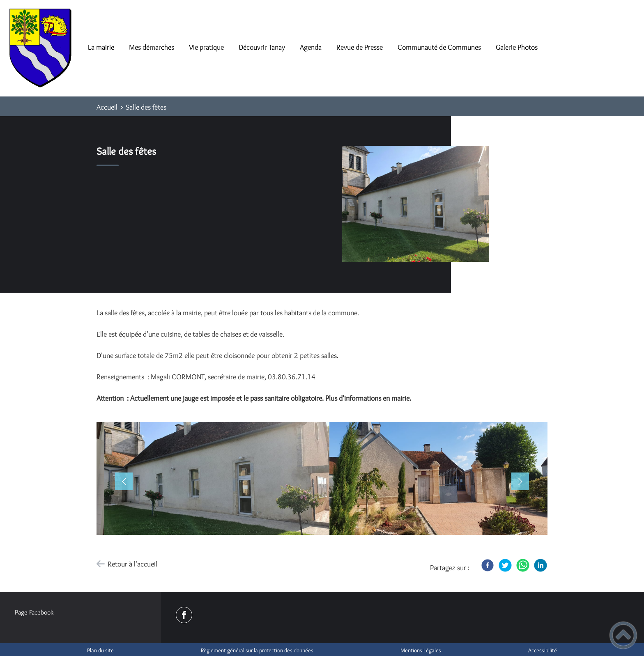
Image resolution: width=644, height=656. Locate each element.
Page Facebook (34, 612)
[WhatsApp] (523, 565)
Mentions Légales (421, 650)
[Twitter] (505, 565)
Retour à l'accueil (132, 564)
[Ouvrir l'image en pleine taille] (419, 204)
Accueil (107, 107)
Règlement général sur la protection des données (257, 650)
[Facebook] (488, 565)
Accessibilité (543, 650)
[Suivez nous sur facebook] (184, 615)
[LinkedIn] (540, 565)
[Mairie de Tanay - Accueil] (40, 48)
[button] (209, 480)
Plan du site (100, 650)
